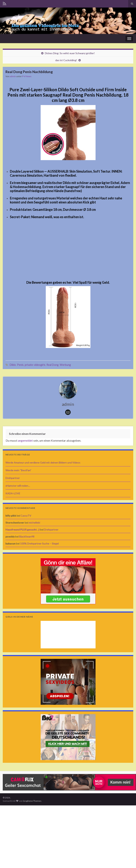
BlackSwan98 (27, 536)
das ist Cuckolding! (66, 60)
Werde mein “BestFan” (18, 470)
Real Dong (53, 365)
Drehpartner (13, 478)
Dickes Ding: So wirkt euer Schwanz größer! (70, 53)
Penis (20, 365)
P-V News (27, 76)
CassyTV (26, 516)
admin (13, 76)
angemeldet (25, 440)
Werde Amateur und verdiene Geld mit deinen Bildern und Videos (43, 462)
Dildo (13, 365)
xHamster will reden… (18, 486)
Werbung (65, 365)
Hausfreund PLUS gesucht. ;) (23, 529)
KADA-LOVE (13, 493)
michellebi (34, 523)
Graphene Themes (32, 801)
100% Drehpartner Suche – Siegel (39, 543)
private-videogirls (35, 365)
